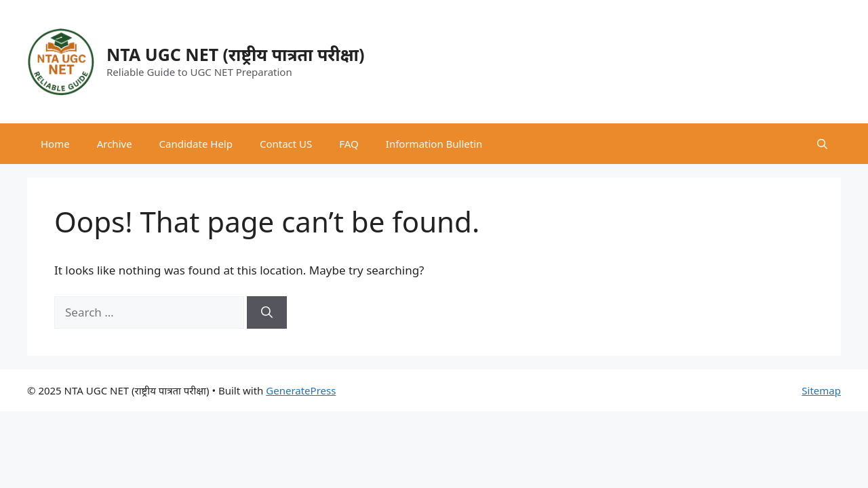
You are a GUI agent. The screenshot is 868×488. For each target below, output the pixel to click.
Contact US (286, 144)
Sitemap (821, 390)
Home (55, 144)
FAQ (349, 144)
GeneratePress (301, 390)
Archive (115, 144)
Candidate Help (196, 144)
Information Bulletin (434, 144)
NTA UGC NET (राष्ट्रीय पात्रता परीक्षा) (235, 54)
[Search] (267, 312)
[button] (822, 144)
